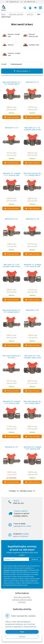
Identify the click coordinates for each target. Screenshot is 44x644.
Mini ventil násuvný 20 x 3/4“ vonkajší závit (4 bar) (32, 403)
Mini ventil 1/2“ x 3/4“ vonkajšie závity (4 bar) (11, 265)
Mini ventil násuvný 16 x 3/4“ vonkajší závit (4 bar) (12, 312)
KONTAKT (22, 602)
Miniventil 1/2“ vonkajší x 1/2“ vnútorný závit (11, 174)
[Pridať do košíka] (12, 117)
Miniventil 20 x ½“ (11, 219)
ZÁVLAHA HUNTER (16, 14)
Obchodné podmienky (22, 597)
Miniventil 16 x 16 (11, 128)
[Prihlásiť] (30, 8)
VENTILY (30, 14)
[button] (25, 8)
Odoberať (35, 559)
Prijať (22, 632)
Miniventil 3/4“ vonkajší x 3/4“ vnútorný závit (32, 448)
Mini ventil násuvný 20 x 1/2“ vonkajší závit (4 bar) (32, 175)
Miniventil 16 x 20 (32, 219)
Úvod (3, 14)
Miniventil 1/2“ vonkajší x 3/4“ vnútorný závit (32, 265)
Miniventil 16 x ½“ (32, 82)
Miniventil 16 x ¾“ (32, 310)
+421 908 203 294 (29, 2)
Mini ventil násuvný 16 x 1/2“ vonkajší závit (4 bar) (12, 84)
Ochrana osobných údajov (22, 600)
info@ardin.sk (14, 2)
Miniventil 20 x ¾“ (11, 447)
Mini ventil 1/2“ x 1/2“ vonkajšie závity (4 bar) (32, 129)
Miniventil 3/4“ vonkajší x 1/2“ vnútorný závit (11, 402)
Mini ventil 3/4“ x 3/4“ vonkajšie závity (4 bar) (32, 357)
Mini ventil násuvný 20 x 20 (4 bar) (12, 357)
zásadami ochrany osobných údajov (16, 570)
